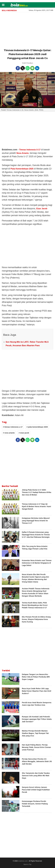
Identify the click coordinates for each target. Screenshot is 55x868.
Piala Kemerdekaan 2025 (22, 169)
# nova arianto (9, 433)
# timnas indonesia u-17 (13, 427)
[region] (27, 30)
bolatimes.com (23, 861)
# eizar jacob (24, 433)
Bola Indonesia (9, 10)
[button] (3, 5)
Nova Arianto (23, 153)
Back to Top (27, 864)
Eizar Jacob (42, 209)
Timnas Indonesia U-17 (30, 150)
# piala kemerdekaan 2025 (37, 427)
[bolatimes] (19, 5)
